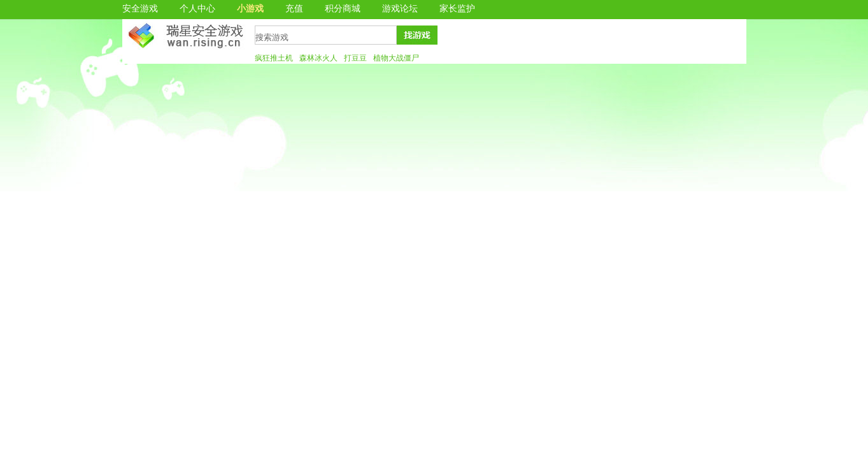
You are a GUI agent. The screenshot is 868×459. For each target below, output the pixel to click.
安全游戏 (140, 9)
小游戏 (250, 9)
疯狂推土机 (274, 58)
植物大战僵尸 (396, 58)
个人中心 (197, 9)
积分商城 (343, 9)
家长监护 (457, 9)
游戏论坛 (400, 9)
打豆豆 (355, 58)
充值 (294, 9)
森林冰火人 (318, 58)
